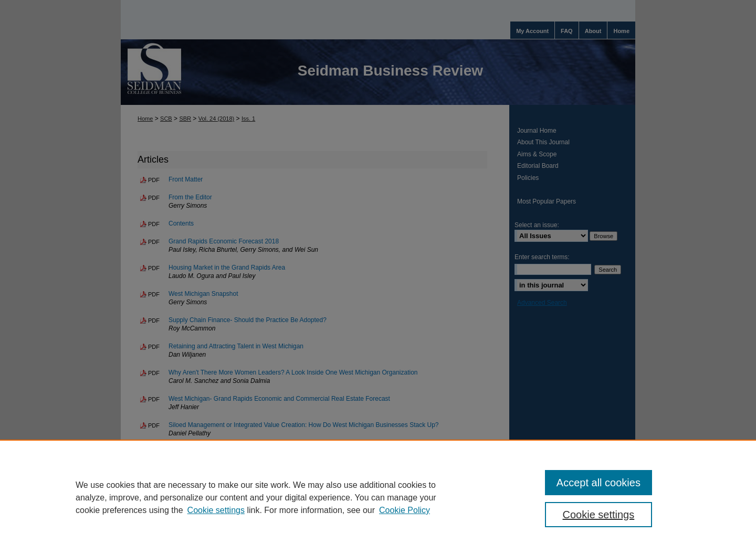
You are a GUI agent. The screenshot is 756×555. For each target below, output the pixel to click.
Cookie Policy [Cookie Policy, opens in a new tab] (405, 510)
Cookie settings (216, 510)
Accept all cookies (598, 483)
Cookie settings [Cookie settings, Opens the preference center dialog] (599, 515)
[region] (378, 497)
